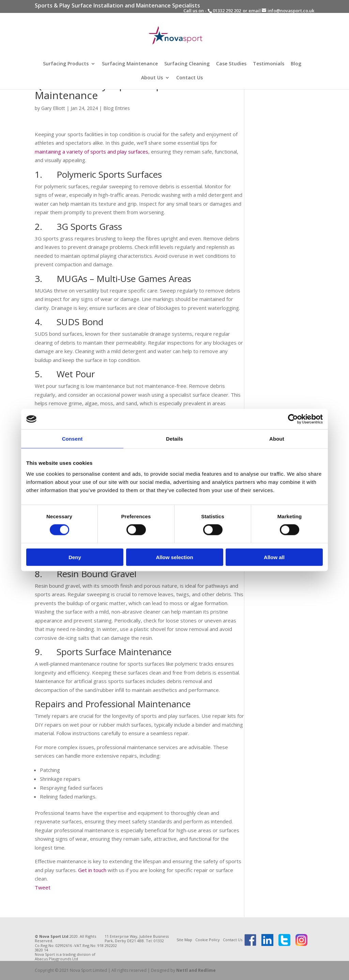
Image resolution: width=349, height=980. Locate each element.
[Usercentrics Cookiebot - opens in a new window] (293, 419)
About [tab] (277, 439)
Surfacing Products (66, 64)
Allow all (274, 557)
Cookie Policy (208, 940)
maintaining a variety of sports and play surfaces (92, 152)
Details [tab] (174, 439)
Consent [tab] (72, 439)
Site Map (184, 940)
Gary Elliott (53, 108)
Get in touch (92, 870)
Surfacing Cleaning (187, 64)
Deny (75, 557)
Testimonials (269, 64)
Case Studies (231, 64)
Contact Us (189, 78)
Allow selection (174, 557)
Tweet (43, 887)
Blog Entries (117, 108)
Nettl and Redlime (196, 970)
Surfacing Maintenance (130, 64)
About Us (152, 78)
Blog (296, 64)
